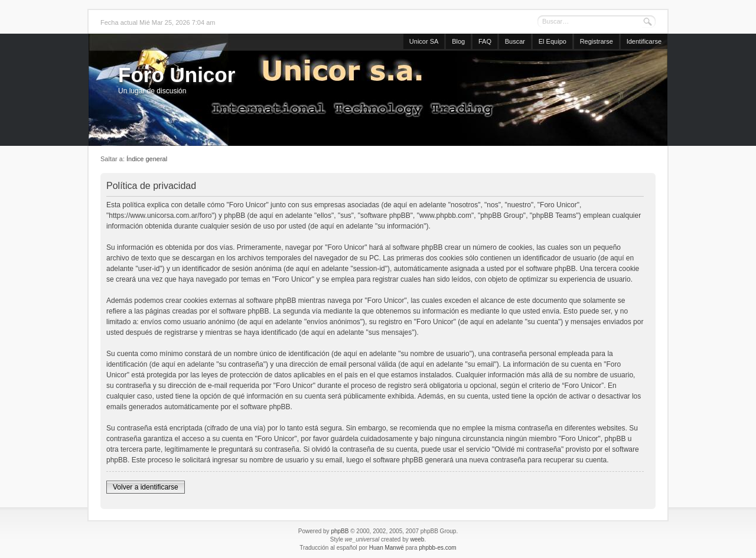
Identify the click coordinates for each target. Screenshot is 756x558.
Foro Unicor (177, 75)
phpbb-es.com (437, 548)
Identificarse (644, 41)
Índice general (147, 159)
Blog (458, 41)
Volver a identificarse (146, 487)
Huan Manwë (387, 548)
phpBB (340, 531)
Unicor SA (424, 41)
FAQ (485, 41)
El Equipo (553, 41)
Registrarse (597, 41)
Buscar (515, 41)
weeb (417, 539)
